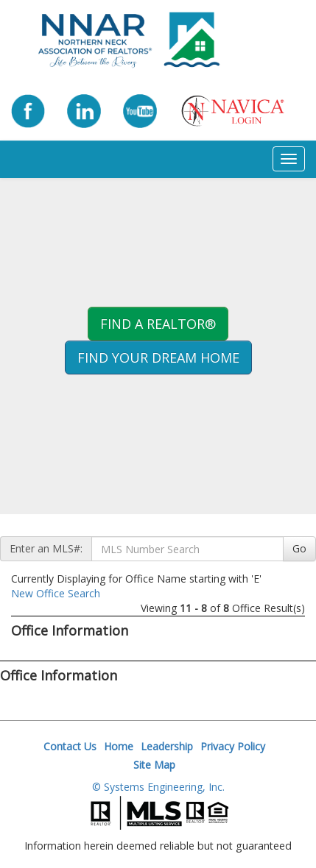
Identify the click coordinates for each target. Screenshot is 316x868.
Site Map (154, 765)
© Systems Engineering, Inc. (158, 787)
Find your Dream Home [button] (158, 357)
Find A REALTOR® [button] (158, 324)
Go (299, 548)
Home (119, 746)
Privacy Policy (233, 746)
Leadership (167, 746)
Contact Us (70, 746)
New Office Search (56, 593)
